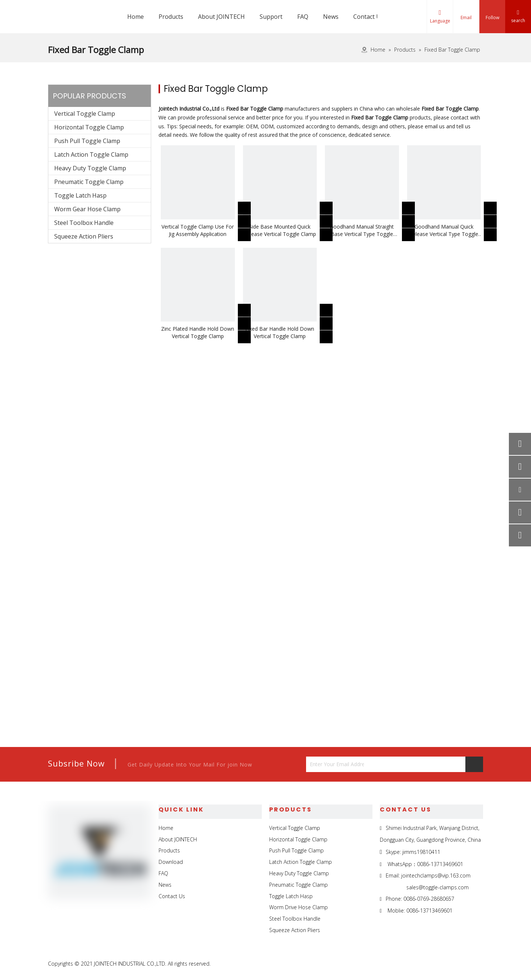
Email (466, 18)
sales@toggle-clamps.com (438, 887)
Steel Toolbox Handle (84, 223)
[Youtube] (477, 964)
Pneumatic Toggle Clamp (89, 182)
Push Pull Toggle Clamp (87, 141)
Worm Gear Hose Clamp (87, 209)
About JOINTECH (178, 839)
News (165, 885)
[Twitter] (460, 964)
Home (166, 828)
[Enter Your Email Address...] (335, 764)
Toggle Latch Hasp (80, 195)
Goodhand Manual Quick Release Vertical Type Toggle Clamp (444, 230)
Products (169, 850)
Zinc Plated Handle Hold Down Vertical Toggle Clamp (198, 332)
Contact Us (172, 896)
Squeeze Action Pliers (84, 236)
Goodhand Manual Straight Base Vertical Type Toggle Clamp (362, 230)
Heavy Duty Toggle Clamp (90, 168)
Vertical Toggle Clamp (85, 114)
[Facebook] (426, 964)
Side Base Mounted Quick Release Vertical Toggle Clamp (280, 230)
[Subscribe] (474, 764)
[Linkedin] (443, 964)
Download (171, 862)
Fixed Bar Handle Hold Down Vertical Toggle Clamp (280, 332)
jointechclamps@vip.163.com (436, 875)
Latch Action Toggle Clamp (91, 154)
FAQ (163, 873)
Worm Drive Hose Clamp (299, 907)
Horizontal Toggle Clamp (89, 127)
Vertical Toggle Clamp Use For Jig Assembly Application (198, 230)
